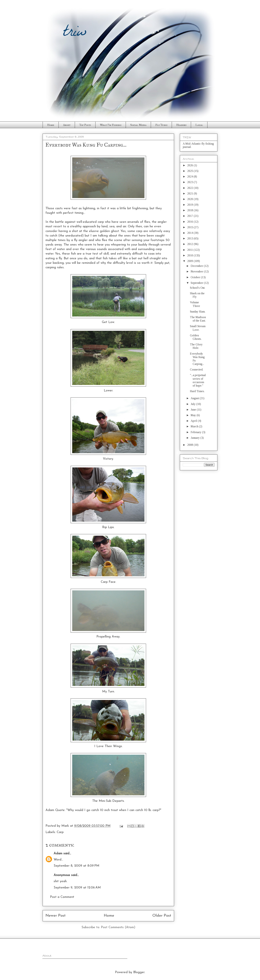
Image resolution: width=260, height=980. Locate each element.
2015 (190, 227)
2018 (190, 210)
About (67, 125)
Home (51, 125)
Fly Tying (161, 125)
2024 (190, 176)
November (197, 271)
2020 (190, 199)
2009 (190, 261)
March (195, 426)
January (196, 438)
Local (199, 125)
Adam (58, 854)
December (197, 266)
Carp (60, 832)
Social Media (138, 125)
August (195, 398)
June (194, 410)
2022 (190, 188)
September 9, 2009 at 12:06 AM (77, 888)
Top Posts (85, 125)
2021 (190, 193)
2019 (190, 205)
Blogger (139, 972)
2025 (190, 171)
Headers (181, 125)
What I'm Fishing (111, 125)
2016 (190, 222)
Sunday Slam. (198, 312)
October (196, 277)
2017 (190, 216)
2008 (190, 445)
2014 (190, 233)
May (194, 415)
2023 (190, 182)
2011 (190, 250)
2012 (190, 244)
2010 (190, 255)
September (197, 283)
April (194, 421)
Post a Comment (62, 897)
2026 (190, 165)
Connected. (197, 369)
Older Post (162, 916)
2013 (190, 238)
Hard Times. (197, 391)
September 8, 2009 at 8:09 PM (76, 866)
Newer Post (56, 916)
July (193, 404)
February (196, 432)
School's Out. (198, 288)
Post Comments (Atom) (118, 927)
